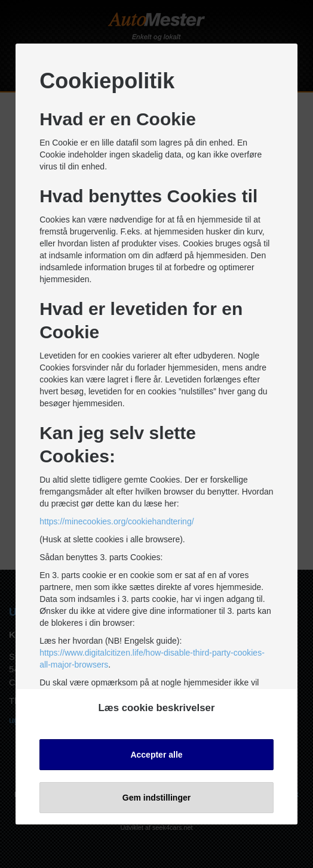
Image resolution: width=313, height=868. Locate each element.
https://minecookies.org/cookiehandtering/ (116, 521)
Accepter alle (156, 754)
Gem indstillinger (156, 797)
